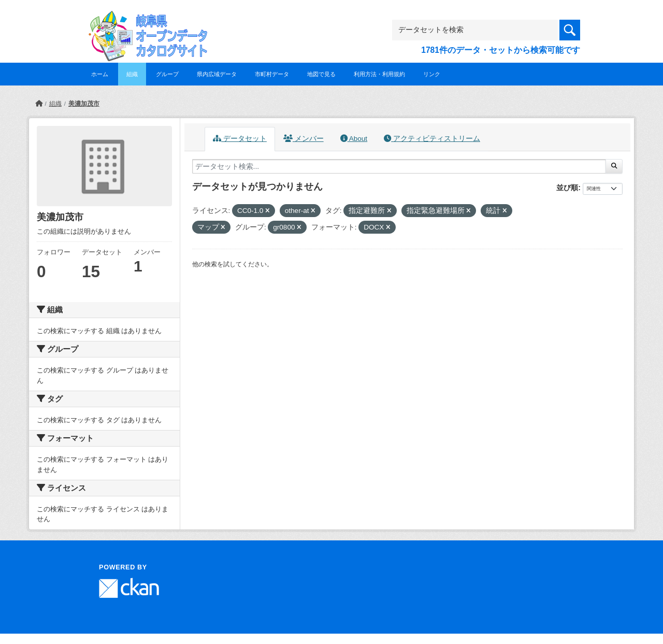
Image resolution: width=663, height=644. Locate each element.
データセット (240, 139)
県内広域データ (217, 74)
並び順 (567, 188)
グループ (167, 74)
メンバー (304, 139)
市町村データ (272, 74)
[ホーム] (39, 104)
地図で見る (321, 74)
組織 (132, 74)
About (354, 139)
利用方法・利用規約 (379, 74)
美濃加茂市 (84, 104)
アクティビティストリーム (432, 139)
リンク (432, 74)
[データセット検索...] (399, 166)
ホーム (100, 74)
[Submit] (614, 166)
